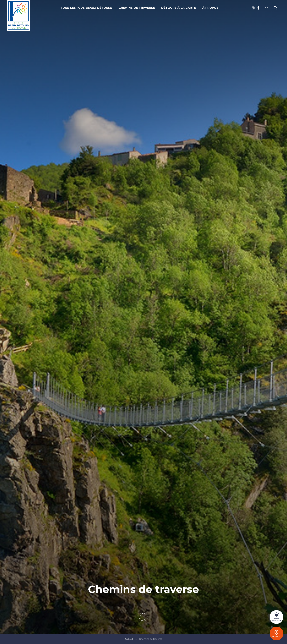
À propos (210, 8)
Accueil (129, 639)
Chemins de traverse (137, 8)
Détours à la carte (179, 8)
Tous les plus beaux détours (86, 8)
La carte (276, 636)
